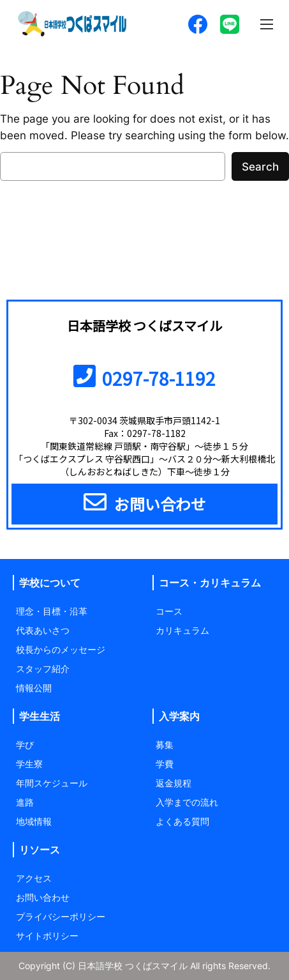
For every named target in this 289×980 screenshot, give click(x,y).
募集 (165, 745)
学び (25, 745)
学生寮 (29, 764)
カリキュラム (182, 630)
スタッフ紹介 (43, 669)
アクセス (34, 878)
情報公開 (34, 688)
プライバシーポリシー (61, 916)
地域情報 (34, 821)
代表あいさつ (43, 630)
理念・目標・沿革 (52, 611)
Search (260, 167)
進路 (25, 802)
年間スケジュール (52, 783)
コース (169, 611)
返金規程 (174, 783)
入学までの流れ (187, 802)
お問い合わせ (43, 897)
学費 (165, 764)
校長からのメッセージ (61, 649)
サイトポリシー (47, 936)
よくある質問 (182, 821)
